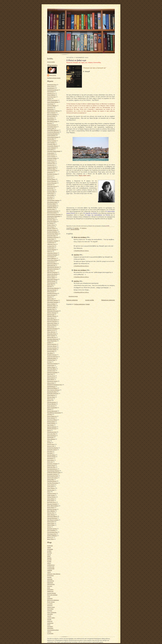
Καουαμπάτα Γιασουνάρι (54, 216)
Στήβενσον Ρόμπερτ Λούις (54, 472)
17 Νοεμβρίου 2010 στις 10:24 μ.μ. (81, 251)
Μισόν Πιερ (50, 285)
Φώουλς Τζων (51, 513)
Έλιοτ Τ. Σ (50, 176)
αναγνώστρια (51, 581)
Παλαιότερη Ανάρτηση (108, 300)
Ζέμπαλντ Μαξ (51, 192)
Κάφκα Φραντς (51, 218)
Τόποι (49, 492)
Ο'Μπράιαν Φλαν (52, 358)
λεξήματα (50, 611)
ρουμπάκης (50, 626)
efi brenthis (50, 549)
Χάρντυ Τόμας (51, 525)
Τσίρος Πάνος (51, 499)
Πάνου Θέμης (51, 379)
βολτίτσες (50, 586)
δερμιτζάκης (50, 589)
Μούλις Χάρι (51, 299)
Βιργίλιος (50, 123)
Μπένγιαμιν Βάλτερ (52, 320)
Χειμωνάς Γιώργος (52, 529)
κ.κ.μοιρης (50, 604)
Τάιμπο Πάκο (51, 479)
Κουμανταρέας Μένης (53, 234)
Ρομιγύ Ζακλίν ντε (52, 416)
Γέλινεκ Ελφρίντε (52, 125)
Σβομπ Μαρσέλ (51, 439)
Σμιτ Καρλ (50, 453)
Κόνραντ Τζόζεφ (51, 228)
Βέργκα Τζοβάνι (51, 116)
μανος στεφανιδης (52, 612)
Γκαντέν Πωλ (51, 139)
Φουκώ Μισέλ (51, 507)
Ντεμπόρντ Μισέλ (52, 349)
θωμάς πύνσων (51, 602)
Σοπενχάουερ (51, 460)
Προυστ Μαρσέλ (52, 404)
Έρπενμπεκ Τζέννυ (52, 186)
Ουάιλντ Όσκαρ (51, 367)
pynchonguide (51, 568)
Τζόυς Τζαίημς (51, 488)
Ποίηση (49, 400)
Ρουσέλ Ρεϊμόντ (51, 423)
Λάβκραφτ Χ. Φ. (51, 244)
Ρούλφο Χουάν (51, 421)
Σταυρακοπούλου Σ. (52, 469)
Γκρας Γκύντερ (51, 155)
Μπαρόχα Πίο (51, 314)
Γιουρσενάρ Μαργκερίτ (53, 132)
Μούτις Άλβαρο (51, 304)
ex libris (49, 551)
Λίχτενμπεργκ (51, 256)
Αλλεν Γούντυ (51, 86)
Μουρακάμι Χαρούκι (53, 300)
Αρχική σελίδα (51, 62)
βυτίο (49, 588)
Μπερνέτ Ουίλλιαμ (52, 321)
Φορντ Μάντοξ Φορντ (53, 506)
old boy (49, 563)
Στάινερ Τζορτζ (51, 465)
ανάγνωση (50, 579)
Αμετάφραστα (51, 88)
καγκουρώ (50, 605)
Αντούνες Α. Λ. (51, 93)
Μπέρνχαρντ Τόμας (52, 323)
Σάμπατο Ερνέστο (52, 428)
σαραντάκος (50, 628)
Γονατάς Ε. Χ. (51, 160)
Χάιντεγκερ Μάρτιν (52, 516)
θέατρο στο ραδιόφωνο (53, 600)
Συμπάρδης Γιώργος (52, 474)
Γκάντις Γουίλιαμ (52, 141)
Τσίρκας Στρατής (52, 497)
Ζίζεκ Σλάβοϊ (51, 195)
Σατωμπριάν (50, 437)
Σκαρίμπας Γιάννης (52, 450)
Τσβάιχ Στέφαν (51, 495)
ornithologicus (51, 565)
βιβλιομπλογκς (51, 584)
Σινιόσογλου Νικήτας (53, 448)
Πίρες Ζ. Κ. (50, 399)
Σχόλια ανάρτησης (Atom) (82, 304)
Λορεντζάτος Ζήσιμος (53, 260)
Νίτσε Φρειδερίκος (52, 341)
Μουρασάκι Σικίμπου (53, 302)
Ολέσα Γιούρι (51, 365)
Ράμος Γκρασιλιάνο (52, 407)
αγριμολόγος (50, 575)
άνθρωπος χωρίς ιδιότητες (54, 574)
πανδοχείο (50, 621)
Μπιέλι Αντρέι (51, 327)
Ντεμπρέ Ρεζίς (51, 351)
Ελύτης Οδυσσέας (52, 181)
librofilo (49, 558)
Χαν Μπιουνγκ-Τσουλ (53, 520)
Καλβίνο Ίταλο (51, 209)
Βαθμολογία (50, 109)
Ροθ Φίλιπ (50, 414)
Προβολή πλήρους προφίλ (54, 78)
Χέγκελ (49, 527)
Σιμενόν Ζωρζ (51, 444)
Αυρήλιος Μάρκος (52, 105)
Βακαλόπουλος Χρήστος (53, 111)
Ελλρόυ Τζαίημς (51, 179)
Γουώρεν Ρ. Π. (51, 165)
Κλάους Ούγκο (51, 225)
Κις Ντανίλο (50, 223)
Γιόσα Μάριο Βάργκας (53, 130)
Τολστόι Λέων (51, 490)
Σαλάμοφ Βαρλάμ (52, 427)
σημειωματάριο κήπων (53, 630)
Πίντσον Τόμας (51, 397)
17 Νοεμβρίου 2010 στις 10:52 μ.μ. (81, 266)
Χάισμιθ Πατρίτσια (52, 518)
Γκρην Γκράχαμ (51, 156)
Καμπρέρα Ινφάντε (52, 213)
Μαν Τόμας (50, 271)
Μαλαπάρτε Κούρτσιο (53, 269)
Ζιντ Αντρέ (50, 197)
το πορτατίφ (50, 633)
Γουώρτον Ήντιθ (51, 167)
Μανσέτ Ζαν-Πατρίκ (52, 274)
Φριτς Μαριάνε (51, 511)
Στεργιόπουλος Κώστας (53, 471)
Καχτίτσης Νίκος (52, 220)
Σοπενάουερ (50, 458)
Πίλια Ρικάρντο (51, 395)
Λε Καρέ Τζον (51, 246)
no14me (49, 561)
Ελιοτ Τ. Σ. (50, 178)
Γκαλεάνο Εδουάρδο (52, 134)
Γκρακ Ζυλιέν (51, 153)
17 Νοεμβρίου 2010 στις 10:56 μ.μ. (81, 277)
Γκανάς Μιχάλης (51, 135)
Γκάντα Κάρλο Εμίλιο (53, 137)
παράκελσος (50, 623)
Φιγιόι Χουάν (51, 500)
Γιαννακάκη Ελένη (52, 127)
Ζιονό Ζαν (50, 199)
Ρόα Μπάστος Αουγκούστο (54, 413)
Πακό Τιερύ (50, 374)
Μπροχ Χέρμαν (51, 335)
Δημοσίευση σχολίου (73, 296)
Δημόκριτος (50, 172)
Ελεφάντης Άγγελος (52, 174)
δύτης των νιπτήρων (52, 595)
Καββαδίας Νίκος (52, 207)
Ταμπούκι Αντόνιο (52, 481)
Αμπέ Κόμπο (51, 91)
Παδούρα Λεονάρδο (52, 372)
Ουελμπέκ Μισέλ (52, 369)
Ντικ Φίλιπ (50, 353)
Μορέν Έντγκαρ (51, 295)
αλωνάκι (49, 577)
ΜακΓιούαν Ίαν (51, 265)
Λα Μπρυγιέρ (51, 242)
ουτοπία (49, 619)
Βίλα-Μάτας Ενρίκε (52, 121)
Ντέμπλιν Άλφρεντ (52, 348)
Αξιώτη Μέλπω (51, 95)
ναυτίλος (53, 75)
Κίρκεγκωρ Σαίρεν (52, 221)
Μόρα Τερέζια (51, 292)
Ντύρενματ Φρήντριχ (53, 357)
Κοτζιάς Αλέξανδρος (52, 232)
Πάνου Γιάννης (51, 378)
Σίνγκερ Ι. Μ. (51, 446)
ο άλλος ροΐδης (51, 618)
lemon (49, 556)
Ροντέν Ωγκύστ (51, 418)
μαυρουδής (50, 614)
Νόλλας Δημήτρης (52, 344)
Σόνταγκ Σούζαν (51, 456)
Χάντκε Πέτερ (51, 521)
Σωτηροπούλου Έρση (53, 476)
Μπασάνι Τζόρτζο (52, 316)
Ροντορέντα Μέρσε (52, 420)
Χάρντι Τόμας (51, 523)
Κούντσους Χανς (52, 235)
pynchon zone (51, 567)
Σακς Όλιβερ (50, 425)
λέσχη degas (50, 609)
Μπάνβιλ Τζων (51, 309)
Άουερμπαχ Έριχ (52, 97)
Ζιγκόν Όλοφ (51, 193)
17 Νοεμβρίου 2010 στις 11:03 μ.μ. (81, 292)
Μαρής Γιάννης (51, 276)
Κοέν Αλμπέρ (51, 227)
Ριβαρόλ (49, 409)
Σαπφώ (49, 430)
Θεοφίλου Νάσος (52, 204)
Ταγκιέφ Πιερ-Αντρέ (52, 478)
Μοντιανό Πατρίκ (52, 290)
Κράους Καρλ (51, 239)
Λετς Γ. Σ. (50, 251)
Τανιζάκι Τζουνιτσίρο (53, 483)
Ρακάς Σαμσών (51, 406)
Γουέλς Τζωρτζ (51, 162)
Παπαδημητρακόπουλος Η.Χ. (55, 385)
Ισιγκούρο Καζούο (52, 206)
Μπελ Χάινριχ (51, 318)
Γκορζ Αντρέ (50, 149)
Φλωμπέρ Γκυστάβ (52, 504)
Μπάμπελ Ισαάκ (51, 307)
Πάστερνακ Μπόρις (52, 388)
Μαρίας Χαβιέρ (51, 278)
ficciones (49, 553)
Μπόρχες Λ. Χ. (51, 330)
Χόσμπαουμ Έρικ (52, 534)
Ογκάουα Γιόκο (51, 360)
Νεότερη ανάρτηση (72, 300)
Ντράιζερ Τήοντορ (52, 355)
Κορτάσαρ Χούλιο (52, 230)
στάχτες (49, 632)
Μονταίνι (50, 286)
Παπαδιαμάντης (51, 386)
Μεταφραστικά (51, 283)
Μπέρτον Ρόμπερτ (52, 325)
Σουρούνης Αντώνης (52, 464)
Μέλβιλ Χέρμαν (51, 281)
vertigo (49, 572)
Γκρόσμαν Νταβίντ (52, 158)
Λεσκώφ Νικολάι (52, 249)
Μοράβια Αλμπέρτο (52, 293)
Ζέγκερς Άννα (51, 190)
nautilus (52, 10)
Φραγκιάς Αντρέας (52, 509)
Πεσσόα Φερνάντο (52, 392)
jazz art (49, 554)
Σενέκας (49, 442)
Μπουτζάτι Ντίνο (52, 334)
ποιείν (49, 625)
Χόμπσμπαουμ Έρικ (52, 532)
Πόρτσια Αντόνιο (52, 402)
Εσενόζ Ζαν (50, 188)
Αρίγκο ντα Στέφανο (52, 100)
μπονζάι (49, 616)
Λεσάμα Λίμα (51, 248)
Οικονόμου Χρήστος (52, 363)
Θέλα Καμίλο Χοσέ (52, 202)
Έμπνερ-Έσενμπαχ (52, 183)
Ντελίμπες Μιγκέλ (52, 346)
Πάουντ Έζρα (51, 383)
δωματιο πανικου (52, 593)
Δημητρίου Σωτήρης (52, 170)
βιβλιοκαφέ (50, 583)
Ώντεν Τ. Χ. (50, 537)
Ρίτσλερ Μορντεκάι (52, 411)
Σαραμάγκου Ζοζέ (52, 432)
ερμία (49, 597)
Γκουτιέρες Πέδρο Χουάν (54, 151)
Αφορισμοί (50, 107)
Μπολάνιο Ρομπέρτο (52, 328)
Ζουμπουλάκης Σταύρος (53, 200)
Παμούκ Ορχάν (51, 376)
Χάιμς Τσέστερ (51, 515)
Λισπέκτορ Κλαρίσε (52, 255)
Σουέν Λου (50, 462)
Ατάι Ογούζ (50, 104)
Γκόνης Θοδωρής (52, 148)
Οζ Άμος (49, 362)
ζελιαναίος (50, 598)
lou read (49, 560)
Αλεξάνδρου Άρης (52, 84)
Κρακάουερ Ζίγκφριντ (53, 237)
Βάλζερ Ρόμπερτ (51, 113)
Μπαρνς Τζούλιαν (52, 313)
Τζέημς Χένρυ (51, 485)
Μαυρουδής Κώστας (52, 279)
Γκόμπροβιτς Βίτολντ (53, 146)
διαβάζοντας (50, 591)
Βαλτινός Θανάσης (52, 114)
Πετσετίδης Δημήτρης (53, 393)
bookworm (50, 546)
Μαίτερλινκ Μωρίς (52, 263)
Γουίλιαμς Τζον (51, 163)
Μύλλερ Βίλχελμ (52, 337)
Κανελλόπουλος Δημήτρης (54, 214)
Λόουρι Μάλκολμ (52, 258)
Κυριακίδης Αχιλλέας (53, 241)
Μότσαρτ (50, 297)
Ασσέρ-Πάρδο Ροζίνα (53, 102)
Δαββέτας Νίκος (51, 169)
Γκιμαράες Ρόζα (51, 144)
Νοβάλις (49, 342)
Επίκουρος (50, 184)
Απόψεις (49, 99)
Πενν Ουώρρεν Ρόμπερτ (53, 390)
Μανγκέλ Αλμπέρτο (52, 272)
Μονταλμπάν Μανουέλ (53, 288)
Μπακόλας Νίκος (52, 306)
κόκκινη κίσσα (51, 607)
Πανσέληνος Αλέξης (52, 381)
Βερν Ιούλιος (51, 118)
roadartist (50, 570)
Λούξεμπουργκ (51, 262)
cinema (49, 547)
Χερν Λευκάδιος (51, 530)
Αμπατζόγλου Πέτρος (53, 90)
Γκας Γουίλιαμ (51, 142)
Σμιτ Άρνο (50, 451)
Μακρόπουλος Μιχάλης (53, 267)
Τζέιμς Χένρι (51, 486)
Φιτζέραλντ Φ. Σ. (52, 502)
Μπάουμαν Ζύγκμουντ (53, 311)
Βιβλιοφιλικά (51, 120)
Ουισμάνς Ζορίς (51, 371)
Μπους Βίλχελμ (51, 332)
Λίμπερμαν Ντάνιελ (52, 253)
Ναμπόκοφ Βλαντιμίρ (53, 339)
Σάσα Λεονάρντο (52, 436)
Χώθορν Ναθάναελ (52, 535)
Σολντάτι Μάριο (51, 455)
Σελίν (49, 441)
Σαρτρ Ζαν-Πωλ (51, 434)
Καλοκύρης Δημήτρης (53, 211)
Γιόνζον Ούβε (51, 128)
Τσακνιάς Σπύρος (52, 493)
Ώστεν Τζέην (51, 539)
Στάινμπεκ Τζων (51, 467)
